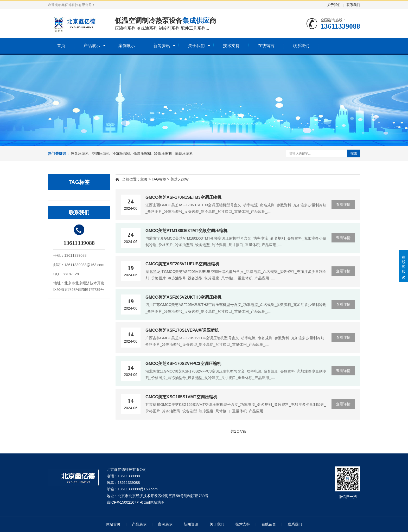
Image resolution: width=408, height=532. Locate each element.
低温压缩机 (142, 153)
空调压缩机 (101, 153)
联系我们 (353, 5)
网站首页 (113, 524)
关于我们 (334, 5)
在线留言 (266, 46)
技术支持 (231, 46)
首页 (61, 46)
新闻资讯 (162, 46)
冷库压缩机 (163, 153)
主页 (144, 179)
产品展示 (92, 46)
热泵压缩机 (80, 153)
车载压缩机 (184, 153)
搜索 (354, 153)
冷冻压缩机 (122, 153)
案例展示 (127, 46)
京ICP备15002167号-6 (125, 502)
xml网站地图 (154, 502)
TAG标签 (159, 179)
